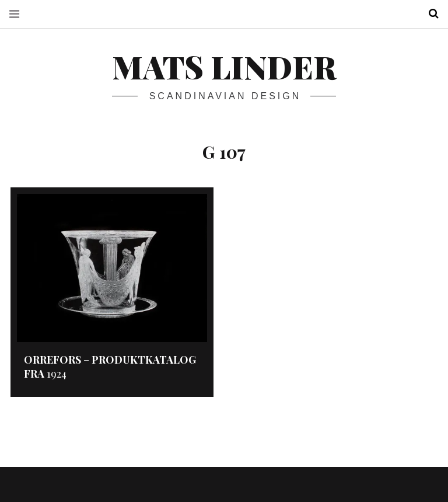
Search (429, 14)
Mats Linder (224, 67)
